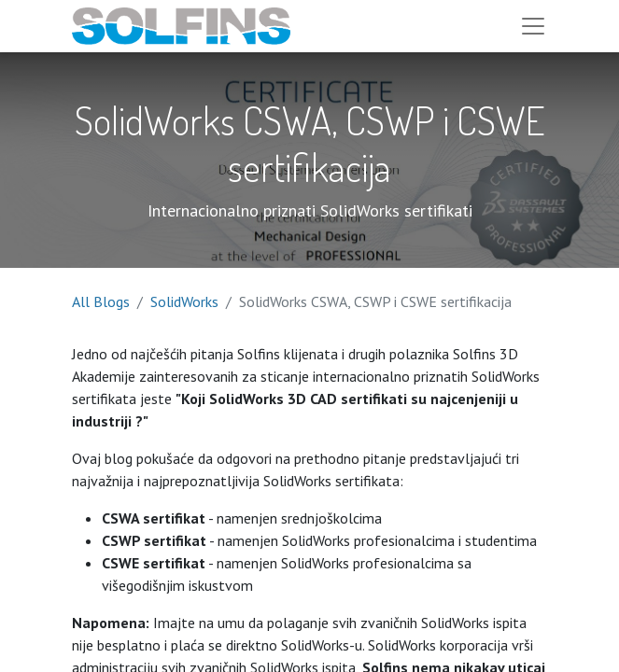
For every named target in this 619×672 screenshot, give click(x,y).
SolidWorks (184, 301)
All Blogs (101, 301)
